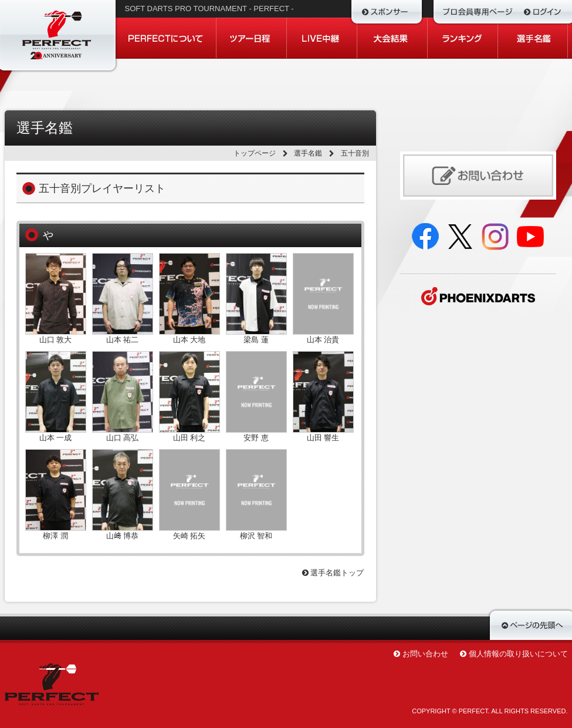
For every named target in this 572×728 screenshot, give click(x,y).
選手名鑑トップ (333, 573)
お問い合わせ (425, 654)
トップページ (255, 153)
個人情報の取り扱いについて (518, 654)
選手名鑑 (308, 153)
